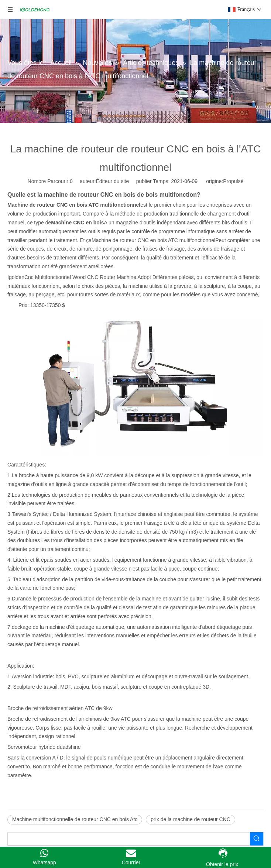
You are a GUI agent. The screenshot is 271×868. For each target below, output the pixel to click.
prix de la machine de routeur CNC (191, 819)
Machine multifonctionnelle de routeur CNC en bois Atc (75, 819)
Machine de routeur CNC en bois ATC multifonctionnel (153, 240)
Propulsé (233, 181)
